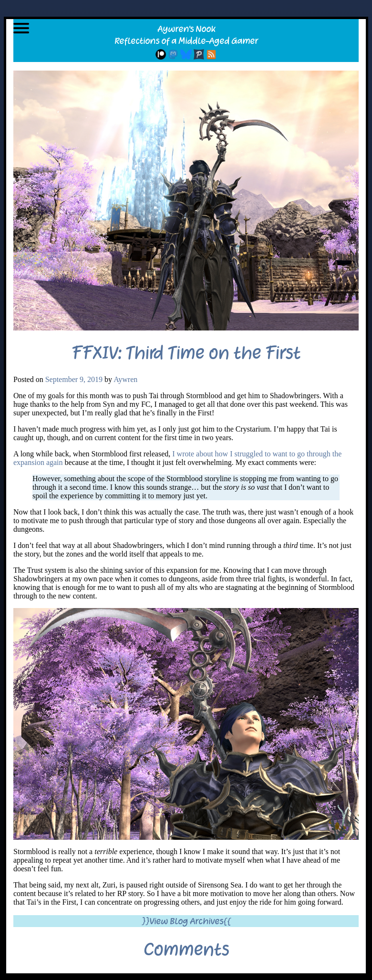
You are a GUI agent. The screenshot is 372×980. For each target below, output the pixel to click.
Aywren (125, 379)
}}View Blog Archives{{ (186, 921)
